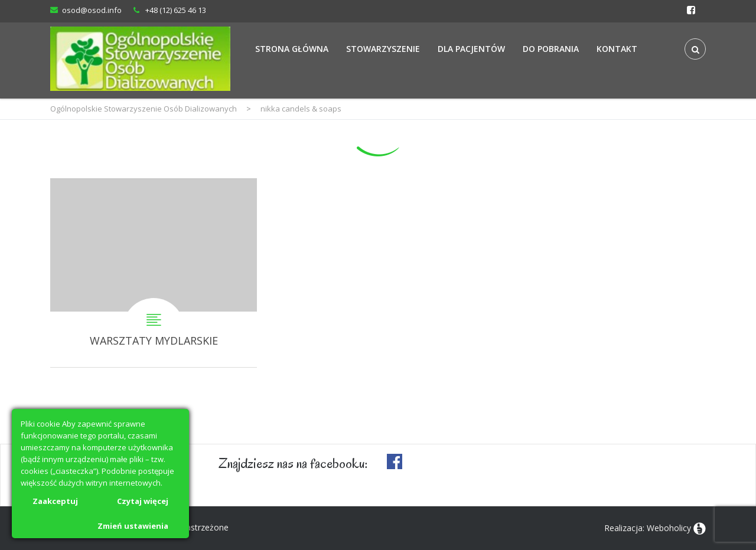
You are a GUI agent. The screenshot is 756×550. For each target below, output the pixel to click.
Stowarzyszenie (383, 49)
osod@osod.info (92, 10)
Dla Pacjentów (471, 49)
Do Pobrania (551, 49)
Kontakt (617, 49)
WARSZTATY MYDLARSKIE (154, 273)
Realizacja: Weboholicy (648, 528)
